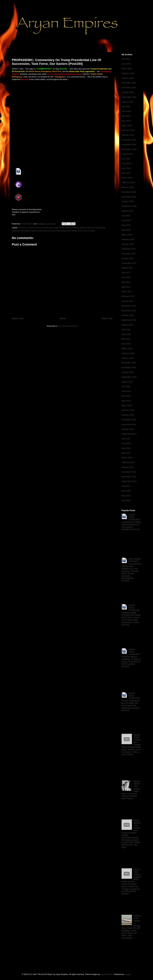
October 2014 (128, 429)
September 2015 (129, 377)
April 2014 (126, 453)
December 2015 (129, 363)
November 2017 (129, 254)
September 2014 (129, 434)
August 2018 (127, 211)
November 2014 (129, 424)
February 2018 (128, 239)
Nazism (83, 228)
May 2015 (126, 396)
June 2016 (126, 334)
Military (76, 228)
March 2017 (127, 292)
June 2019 (126, 163)
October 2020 (128, 92)
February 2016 (128, 353)
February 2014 (128, 462)
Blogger (127, 974)
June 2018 (126, 220)
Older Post (107, 318)
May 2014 (126, 448)
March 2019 (127, 178)
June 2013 (126, 491)
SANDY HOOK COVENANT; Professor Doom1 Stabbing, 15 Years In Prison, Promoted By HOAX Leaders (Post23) (131, 658)
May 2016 (126, 339)
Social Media (71, 231)
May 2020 (126, 116)
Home (63, 318)
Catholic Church (34, 228)
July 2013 (126, 486)
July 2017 (126, 273)
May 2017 (126, 282)
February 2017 (128, 296)
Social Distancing (58, 231)
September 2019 (129, 149)
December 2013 (129, 472)
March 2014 (127, 458)
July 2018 (126, 216)
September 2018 (129, 206)
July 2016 (126, 330)
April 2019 (126, 173)
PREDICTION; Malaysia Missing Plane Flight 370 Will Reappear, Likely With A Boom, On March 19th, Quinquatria (131, 927)
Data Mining (47, 228)
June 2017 (126, 277)
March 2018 (127, 235)
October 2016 (128, 315)
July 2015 (126, 386)
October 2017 (128, 258)
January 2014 (128, 467)
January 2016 (128, 358)
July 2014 (126, 439)
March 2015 (127, 406)
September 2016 (129, 320)
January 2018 (128, 244)
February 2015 (128, 410)
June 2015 (126, 391)
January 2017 (128, 301)
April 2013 (126, 500)
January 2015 (128, 415)
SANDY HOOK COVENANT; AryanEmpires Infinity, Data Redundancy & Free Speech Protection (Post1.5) (131, 522)
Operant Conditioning (96, 228)
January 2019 (128, 187)
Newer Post (18, 318)
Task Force (82, 231)
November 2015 (129, 367)
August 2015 (127, 382)
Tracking (91, 231)
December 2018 (129, 192)
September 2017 (129, 263)
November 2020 (129, 88)
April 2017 (126, 287)
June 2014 (126, 443)
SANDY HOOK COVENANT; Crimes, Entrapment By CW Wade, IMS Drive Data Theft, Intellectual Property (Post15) (131, 702)
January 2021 (128, 78)
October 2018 (128, 201)
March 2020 (127, 126)
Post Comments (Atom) (68, 326)
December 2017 (129, 249)
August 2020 (127, 102)
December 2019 (129, 140)
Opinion (15, 231)
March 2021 (127, 69)
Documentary (58, 228)
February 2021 (128, 73)
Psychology (24, 231)
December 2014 (129, 420)
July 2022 (126, 59)
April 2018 (126, 230)
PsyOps (33, 231)
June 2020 (126, 111)
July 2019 (126, 159)
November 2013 (129, 477)
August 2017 (127, 268)
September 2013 (129, 481)
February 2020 (128, 130)
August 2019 (127, 154)
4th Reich (22, 228)
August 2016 (127, 325)
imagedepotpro (107, 974)
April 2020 (126, 121)
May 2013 (126, 496)
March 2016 (127, 349)
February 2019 (128, 182)
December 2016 (129, 306)
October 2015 (128, 372)
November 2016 (129, 311)
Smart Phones (43, 231)
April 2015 (126, 401)
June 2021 (126, 64)
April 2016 (126, 344)
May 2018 (126, 225)
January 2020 (128, 135)
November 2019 (129, 145)
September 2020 (129, 97)
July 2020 (126, 106)
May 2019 (126, 168)
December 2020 (129, 83)
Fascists (68, 228)
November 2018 (129, 197)
